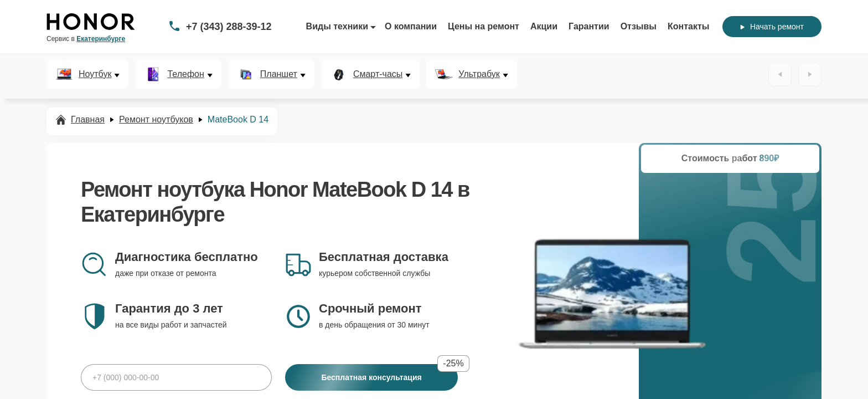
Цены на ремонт (484, 26)
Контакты (688, 26)
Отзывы (639, 26)
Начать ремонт (772, 27)
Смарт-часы (378, 74)
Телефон (185, 74)
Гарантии (589, 26)
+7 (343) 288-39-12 (229, 27)
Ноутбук (95, 74)
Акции (544, 26)
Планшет (279, 74)
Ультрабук (479, 74)
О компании (411, 26)
